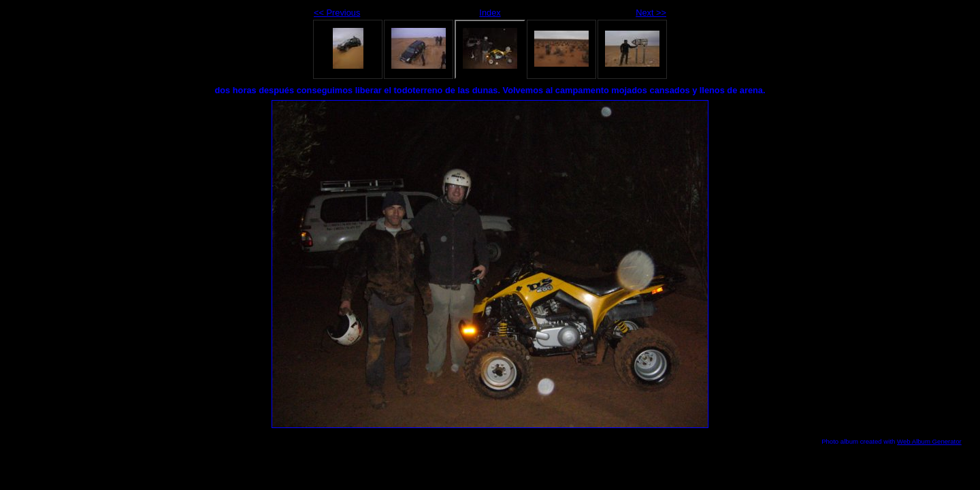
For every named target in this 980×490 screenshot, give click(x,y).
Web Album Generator (929, 441)
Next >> (651, 13)
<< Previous (337, 13)
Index (490, 13)
